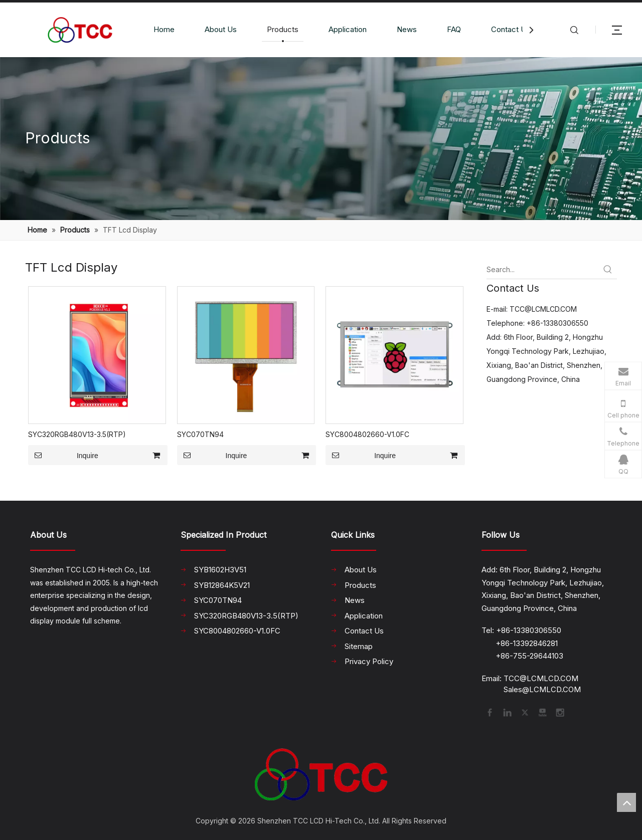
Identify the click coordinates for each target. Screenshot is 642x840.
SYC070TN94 (200, 434)
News (407, 29)
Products (283, 29)
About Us (221, 29)
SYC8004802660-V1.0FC (367, 434)
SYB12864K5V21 (222, 585)
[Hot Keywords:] (608, 270)
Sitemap (359, 646)
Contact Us (511, 29)
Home (164, 29)
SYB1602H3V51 (220, 570)
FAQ (454, 29)
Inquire (63, 455)
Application (348, 29)
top (626, 802)
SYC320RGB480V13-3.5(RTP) (77, 434)
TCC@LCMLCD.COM (543, 309)
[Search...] (543, 270)
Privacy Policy (369, 661)
